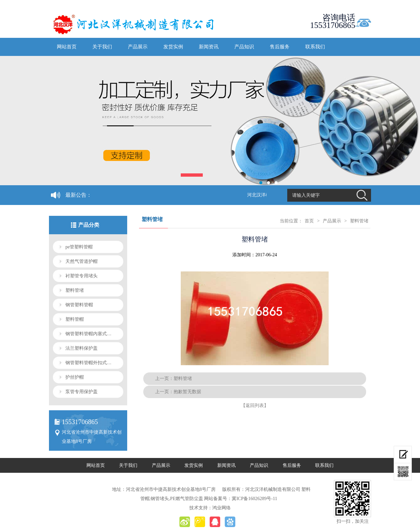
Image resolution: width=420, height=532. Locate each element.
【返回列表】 (255, 405)
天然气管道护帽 (82, 261)
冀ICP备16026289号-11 (254, 499)
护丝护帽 (75, 377)
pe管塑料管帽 (79, 247)
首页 (309, 221)
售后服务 (280, 47)
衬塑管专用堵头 (82, 276)
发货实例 (173, 47)
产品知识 (244, 47)
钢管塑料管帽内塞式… (88, 334)
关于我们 (102, 47)
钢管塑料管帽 (79, 305)
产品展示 (138, 47)
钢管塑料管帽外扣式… (88, 363)
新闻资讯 (209, 47)
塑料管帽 (75, 319)
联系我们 (315, 47)
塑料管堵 (75, 290)
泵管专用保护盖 (82, 392)
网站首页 (67, 47)
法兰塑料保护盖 (82, 348)
